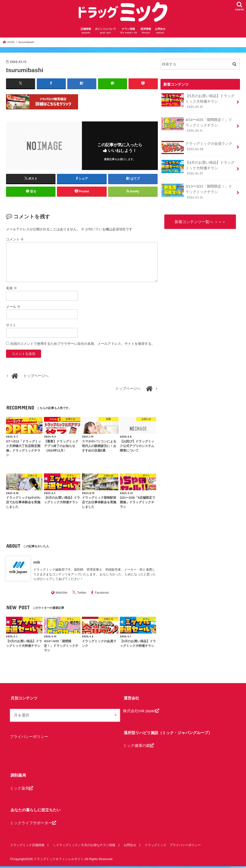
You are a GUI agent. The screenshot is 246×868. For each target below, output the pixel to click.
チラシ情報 (128, 33)
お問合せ (160, 33)
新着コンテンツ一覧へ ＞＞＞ (200, 213)
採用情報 (146, 33)
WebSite (61, 594)
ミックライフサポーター (33, 824)
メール (13, 308)
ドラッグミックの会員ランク (197, 144)
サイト (11, 327)
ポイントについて (105, 33)
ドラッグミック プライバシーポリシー (172, 846)
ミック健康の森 (138, 747)
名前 (12, 290)
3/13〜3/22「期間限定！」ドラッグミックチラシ (198, 186)
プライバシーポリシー (29, 738)
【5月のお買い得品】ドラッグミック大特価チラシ (198, 103)
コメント (15, 241)
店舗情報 (86, 33)
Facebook (102, 594)
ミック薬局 (21, 790)
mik (37, 564)
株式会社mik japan (141, 712)
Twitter (82, 594)
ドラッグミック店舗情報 (27, 846)
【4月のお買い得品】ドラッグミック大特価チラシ (198, 164)
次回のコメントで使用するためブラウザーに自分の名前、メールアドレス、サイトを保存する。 (82, 345)
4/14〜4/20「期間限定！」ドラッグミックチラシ (198, 125)
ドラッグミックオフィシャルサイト (59, 860)
